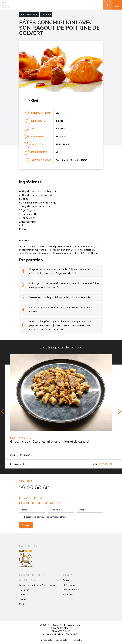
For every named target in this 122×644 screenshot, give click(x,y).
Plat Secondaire (71, 590)
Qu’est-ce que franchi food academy (38, 585)
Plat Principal (29, 14)
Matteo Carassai (29, 455)
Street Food (69, 594)
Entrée (66, 580)
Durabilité (24, 590)
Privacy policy (47, 640)
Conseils (23, 595)
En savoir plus (19, 464)
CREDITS (76, 640)
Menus (22, 599)
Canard (46, 14)
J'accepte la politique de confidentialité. (45, 517)
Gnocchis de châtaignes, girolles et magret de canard (49, 441)
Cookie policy (62, 640)
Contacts (24, 604)
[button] (117, 5)
